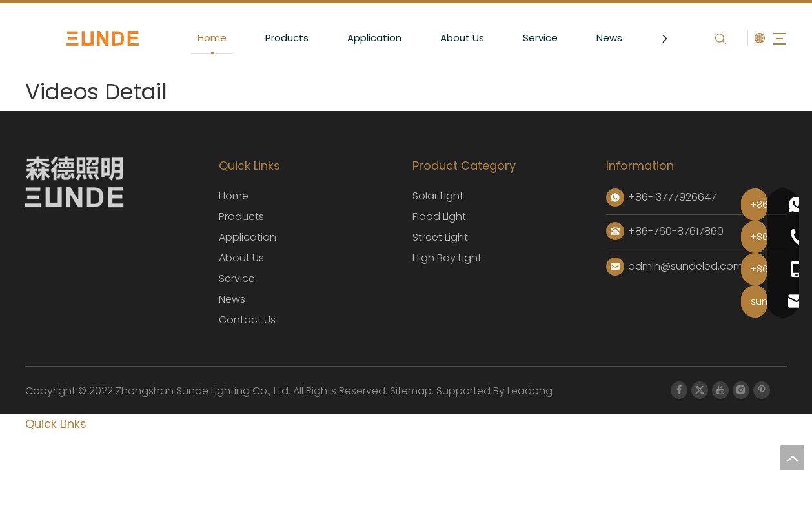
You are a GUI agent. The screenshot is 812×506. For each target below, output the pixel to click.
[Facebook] (679, 390)
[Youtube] (720, 390)
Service (531, 38)
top (792, 458)
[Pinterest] (762, 390)
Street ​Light (440, 237)
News (600, 38)
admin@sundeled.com (685, 266)
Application (365, 38)
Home (202, 38)
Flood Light (439, 217)
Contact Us (247, 320)
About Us (452, 38)
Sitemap (410, 391)
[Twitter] (700, 390)
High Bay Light (447, 258)
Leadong (530, 391)
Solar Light (438, 196)
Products (277, 38)
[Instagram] (741, 390)
